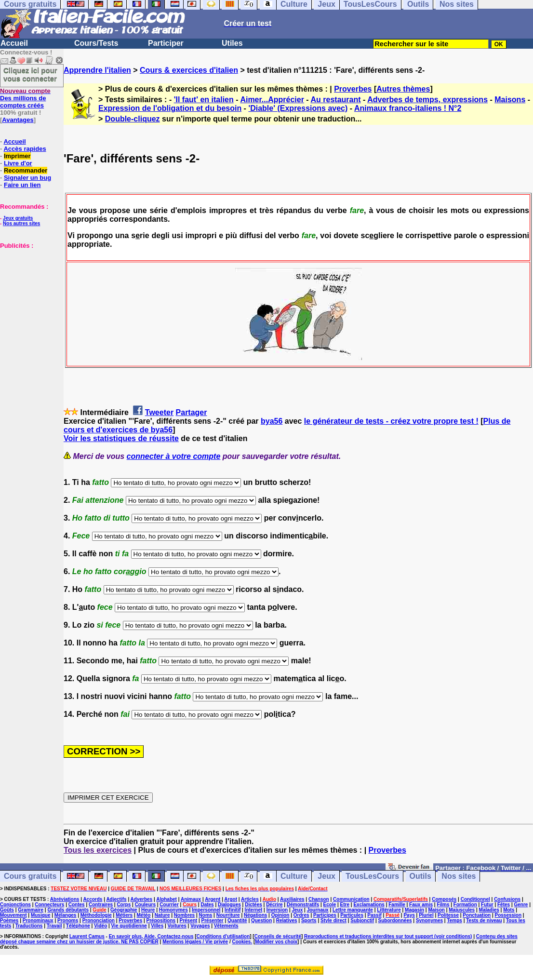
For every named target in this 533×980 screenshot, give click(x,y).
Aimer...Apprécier (272, 100)
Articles (250, 899)
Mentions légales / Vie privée (195, 942)
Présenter (213, 920)
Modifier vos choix (276, 942)
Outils (420, 876)
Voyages (200, 926)
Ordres (301, 915)
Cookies (242, 942)
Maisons (510, 100)
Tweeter (159, 412)
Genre (521, 905)
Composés (444, 899)
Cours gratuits (30, 876)
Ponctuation (477, 915)
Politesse (448, 915)
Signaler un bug (27, 178)
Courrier (169, 905)
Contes (77, 905)
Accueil (14, 43)
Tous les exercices (98, 850)
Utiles (232, 43)
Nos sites (459, 876)
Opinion (280, 915)
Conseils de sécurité (278, 936)
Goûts (7, 910)
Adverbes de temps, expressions (427, 100)
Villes (157, 926)
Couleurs (145, 905)
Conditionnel (475, 899)
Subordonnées (395, 920)
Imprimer (17, 156)
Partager (192, 412)
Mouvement (13, 915)
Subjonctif (362, 920)
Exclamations (369, 905)
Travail (54, 926)
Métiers (124, 915)
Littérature (389, 910)
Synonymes (429, 920)
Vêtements (226, 926)
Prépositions (161, 920)
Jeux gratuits (18, 218)
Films (443, 905)
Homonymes (173, 910)
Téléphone (78, 926)
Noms (206, 915)
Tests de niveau (484, 920)
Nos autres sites (21, 223)
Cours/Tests (96, 43)
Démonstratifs (303, 905)
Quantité (237, 920)
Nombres (184, 915)
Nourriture (228, 915)
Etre (345, 905)
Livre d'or (18, 163)
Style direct (333, 920)
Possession (508, 915)
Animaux (191, 899)
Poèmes (9, 920)
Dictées (253, 905)
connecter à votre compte (174, 456)
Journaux (318, 910)
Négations (255, 915)
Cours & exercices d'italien (189, 70)
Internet (254, 910)
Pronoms (68, 920)
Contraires (101, 905)
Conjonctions (15, 905)
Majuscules (462, 910)
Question (261, 920)
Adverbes (142, 899)
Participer (166, 43)
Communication (351, 899)
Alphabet (167, 899)
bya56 (272, 421)
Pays (409, 915)
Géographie (124, 910)
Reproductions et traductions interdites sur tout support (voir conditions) (388, 936)
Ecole (330, 905)
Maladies (489, 910)
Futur (487, 905)
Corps (124, 905)
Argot (231, 899)
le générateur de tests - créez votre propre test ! (391, 421)
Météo (144, 915)
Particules (352, 915)
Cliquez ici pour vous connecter (30, 74)
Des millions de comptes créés (25, 98)
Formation (465, 905)
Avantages (18, 120)
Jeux (326, 876)
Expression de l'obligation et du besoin (170, 108)
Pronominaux (38, 920)
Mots (509, 910)
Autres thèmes (403, 89)
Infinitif (233, 910)
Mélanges (66, 915)
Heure (148, 910)
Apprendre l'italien (97, 70)
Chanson (319, 899)
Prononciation (99, 920)
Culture (294, 876)
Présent (189, 920)
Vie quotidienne (129, 926)
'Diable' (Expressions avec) (298, 108)
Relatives (287, 920)
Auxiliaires (292, 899)
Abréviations (65, 899)
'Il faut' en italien (204, 100)
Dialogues (229, 905)
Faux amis (421, 905)
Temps (454, 920)
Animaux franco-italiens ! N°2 (408, 108)
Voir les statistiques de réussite (121, 438)
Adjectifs (116, 899)
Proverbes (353, 89)
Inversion (277, 910)
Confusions (507, 899)
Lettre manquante (353, 910)
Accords (93, 899)
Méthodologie (96, 915)
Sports (309, 920)
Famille (397, 905)
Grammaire (31, 910)
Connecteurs (49, 905)
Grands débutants (68, 910)
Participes (325, 915)
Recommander (26, 170)
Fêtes (504, 905)
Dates (207, 905)
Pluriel (426, 915)
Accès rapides (25, 149)
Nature (162, 915)
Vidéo (100, 926)
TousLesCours (372, 876)
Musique (41, 915)
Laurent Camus (87, 936)
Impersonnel (206, 910)
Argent (213, 899)
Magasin (414, 910)
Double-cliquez (133, 119)
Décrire (274, 905)
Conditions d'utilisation (223, 936)
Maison (436, 910)
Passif (374, 915)
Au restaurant (336, 100)
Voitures (177, 926)
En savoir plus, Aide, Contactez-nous (151, 936)
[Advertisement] (29, 297)
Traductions (29, 926)
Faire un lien (22, 185)
